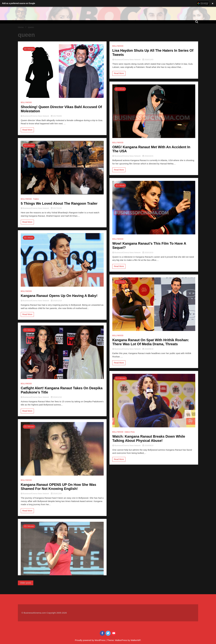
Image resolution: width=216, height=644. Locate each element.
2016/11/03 (148, 60)
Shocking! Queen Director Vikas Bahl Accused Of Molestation (61, 109)
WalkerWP (136, 640)
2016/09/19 (148, 349)
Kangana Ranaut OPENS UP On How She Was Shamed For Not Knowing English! (58, 487)
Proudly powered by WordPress (90, 640)
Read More (27, 130)
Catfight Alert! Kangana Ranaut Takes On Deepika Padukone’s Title (62, 390)
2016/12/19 (56, 301)
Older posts (26, 583)
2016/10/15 (148, 156)
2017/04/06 (56, 116)
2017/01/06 (56, 208)
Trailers (36, 199)
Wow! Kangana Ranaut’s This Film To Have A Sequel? (149, 246)
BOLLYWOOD (26, 102)
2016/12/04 (56, 494)
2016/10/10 (148, 253)
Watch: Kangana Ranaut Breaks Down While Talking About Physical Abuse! (149, 438)
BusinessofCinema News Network (35, 116)
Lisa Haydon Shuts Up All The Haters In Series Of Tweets (153, 53)
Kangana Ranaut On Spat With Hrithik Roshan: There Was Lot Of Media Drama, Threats (151, 342)
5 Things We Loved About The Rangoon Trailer (59, 203)
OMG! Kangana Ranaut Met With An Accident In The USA (151, 149)
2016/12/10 (56, 397)
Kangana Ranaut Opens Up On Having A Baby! (59, 296)
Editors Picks (130, 432)
